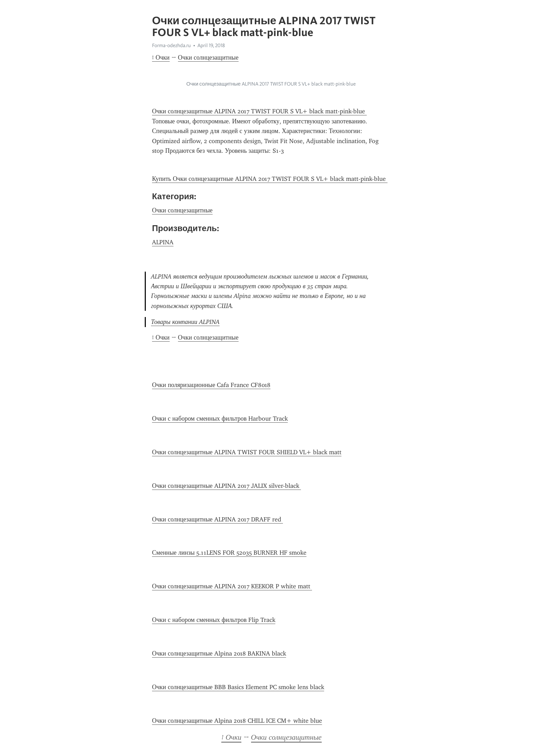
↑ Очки (161, 58)
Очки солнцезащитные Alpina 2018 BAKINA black (219, 653)
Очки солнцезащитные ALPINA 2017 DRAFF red (217, 519)
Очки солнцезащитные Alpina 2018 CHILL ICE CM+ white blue (237, 721)
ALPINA (163, 242)
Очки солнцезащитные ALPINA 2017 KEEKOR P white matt (232, 586)
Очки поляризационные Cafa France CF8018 (211, 385)
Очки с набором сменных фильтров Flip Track (214, 620)
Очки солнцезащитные (208, 58)
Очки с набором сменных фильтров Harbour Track (220, 419)
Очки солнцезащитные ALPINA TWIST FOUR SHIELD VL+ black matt (247, 452)
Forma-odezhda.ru (171, 45)
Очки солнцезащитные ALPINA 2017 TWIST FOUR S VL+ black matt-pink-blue (259, 111)
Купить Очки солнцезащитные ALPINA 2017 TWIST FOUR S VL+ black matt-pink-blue (270, 179)
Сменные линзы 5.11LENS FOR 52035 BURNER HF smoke (229, 553)
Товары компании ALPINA (185, 322)
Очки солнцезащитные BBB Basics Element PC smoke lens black (238, 687)
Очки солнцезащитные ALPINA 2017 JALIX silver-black (226, 486)
